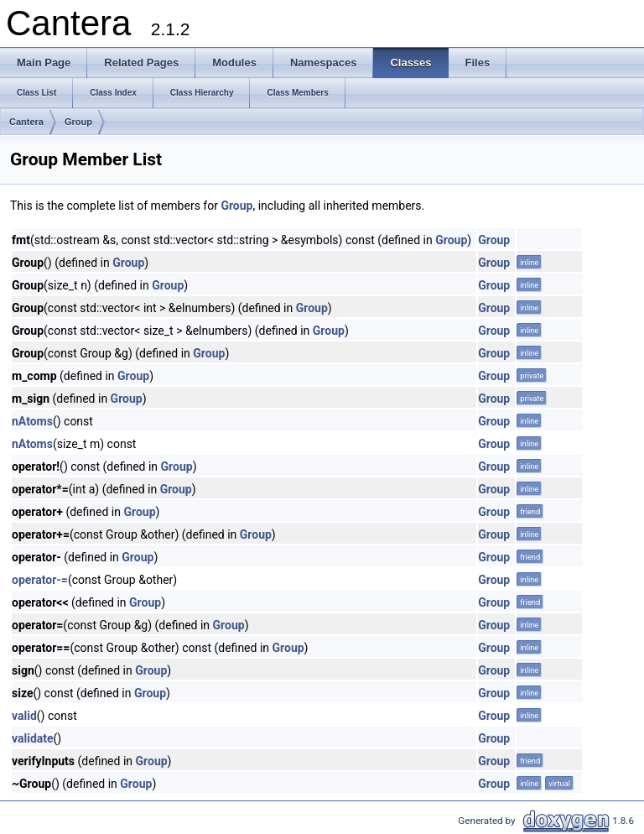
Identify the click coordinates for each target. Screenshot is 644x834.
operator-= (40, 580)
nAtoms (32, 421)
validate (33, 738)
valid (24, 716)
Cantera (26, 122)
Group (78, 122)
